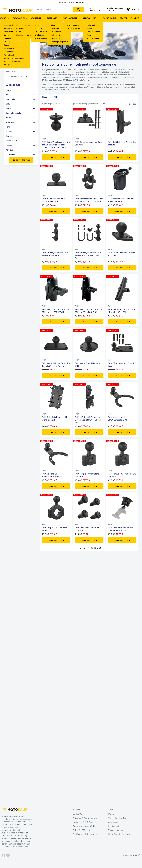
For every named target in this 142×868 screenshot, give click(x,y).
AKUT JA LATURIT (72, 18)
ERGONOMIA (54, 18)
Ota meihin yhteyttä (117, 818)
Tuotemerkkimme (116, 830)
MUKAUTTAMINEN (110, 18)
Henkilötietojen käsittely (119, 834)
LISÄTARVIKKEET (91, 18)
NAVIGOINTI (37, 18)
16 (87, 548)
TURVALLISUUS (20, 18)
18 (92, 548)
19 (95, 548)
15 (84, 548)
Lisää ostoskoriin (56, 157)
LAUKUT (5, 18)
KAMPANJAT (135, 18)
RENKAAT (123, 18)
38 (100, 548)
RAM (44, 139)
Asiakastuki (113, 822)
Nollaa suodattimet (21, 160)
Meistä (111, 814)
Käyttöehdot (114, 826)
